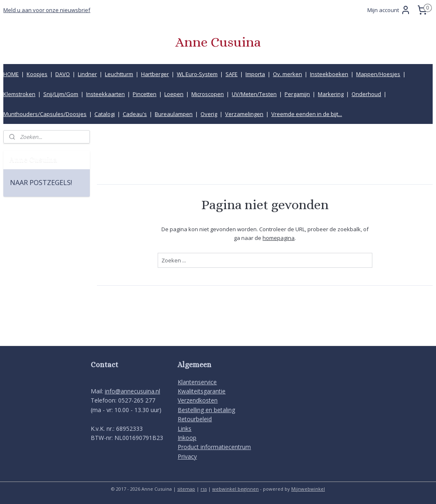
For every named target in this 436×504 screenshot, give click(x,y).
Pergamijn (297, 94)
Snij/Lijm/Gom (61, 94)
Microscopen (208, 94)
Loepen (174, 94)
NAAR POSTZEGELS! (41, 183)
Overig (209, 114)
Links (185, 429)
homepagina (279, 237)
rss (204, 489)
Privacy (187, 456)
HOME (11, 74)
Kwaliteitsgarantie (202, 391)
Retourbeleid (195, 419)
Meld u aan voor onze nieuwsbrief (47, 10)
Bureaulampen (174, 114)
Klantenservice (197, 382)
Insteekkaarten (105, 94)
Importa (255, 74)
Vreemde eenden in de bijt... (307, 114)
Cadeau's (135, 114)
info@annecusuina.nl (133, 391)
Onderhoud (366, 94)
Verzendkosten (198, 400)
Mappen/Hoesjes (378, 74)
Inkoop (187, 438)
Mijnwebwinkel (308, 489)
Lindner (87, 74)
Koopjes (37, 74)
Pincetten (145, 94)
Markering (331, 94)
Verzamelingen (244, 114)
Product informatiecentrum (214, 447)
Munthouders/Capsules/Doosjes (45, 114)
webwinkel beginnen (235, 489)
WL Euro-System (197, 74)
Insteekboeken (329, 74)
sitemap (186, 489)
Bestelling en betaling (206, 410)
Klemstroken (19, 94)
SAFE (232, 74)
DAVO (63, 74)
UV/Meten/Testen (254, 94)
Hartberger (155, 74)
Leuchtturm (119, 74)
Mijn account (389, 10)
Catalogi (105, 114)
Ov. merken (287, 74)
